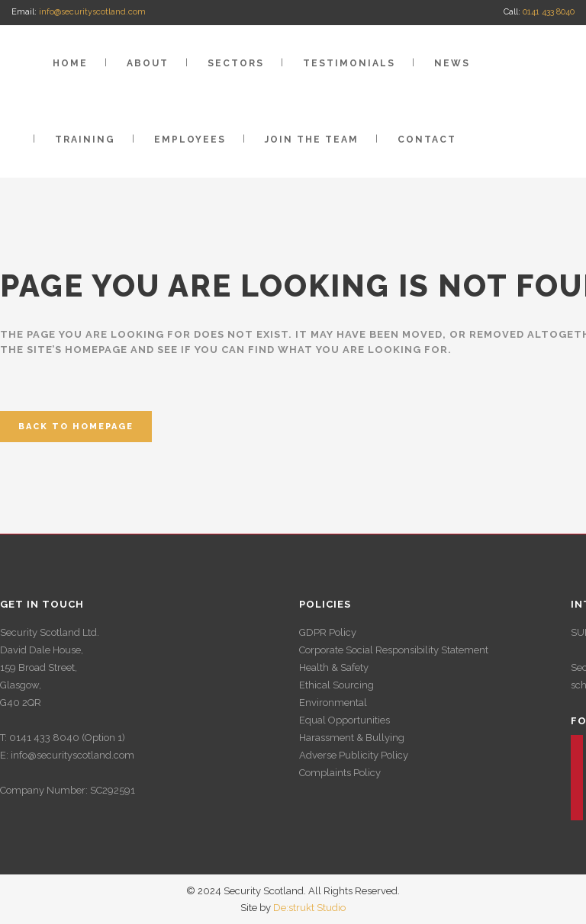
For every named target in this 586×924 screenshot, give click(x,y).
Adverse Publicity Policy (354, 755)
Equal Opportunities (345, 720)
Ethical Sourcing (336, 685)
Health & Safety (334, 667)
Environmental (333, 703)
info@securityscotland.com (92, 12)
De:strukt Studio (309, 908)
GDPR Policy (328, 632)
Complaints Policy (340, 773)
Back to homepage (76, 427)
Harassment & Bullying (352, 738)
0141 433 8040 (549, 12)
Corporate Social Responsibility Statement (394, 650)
